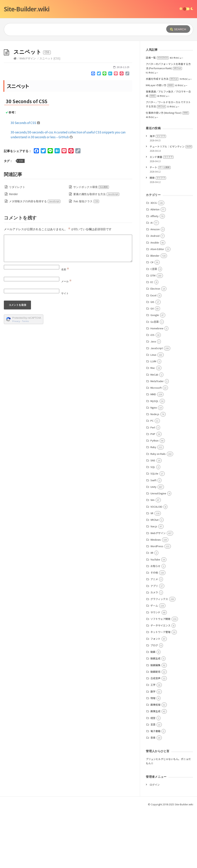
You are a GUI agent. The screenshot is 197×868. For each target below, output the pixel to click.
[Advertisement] (98, 70)
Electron (155, 346)
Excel (153, 353)
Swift (153, 538)
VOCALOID (156, 564)
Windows (156, 597)
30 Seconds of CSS (25, 180)
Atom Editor (157, 307)
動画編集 (155, 723)
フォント (155, 697)
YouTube (155, 617)
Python (154, 498)
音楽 (153, 795)
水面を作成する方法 (162, 137)
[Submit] (178, 29)
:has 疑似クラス (86, 259)
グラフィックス (159, 657)
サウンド (155, 670)
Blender (155, 313)
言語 (153, 782)
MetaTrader (157, 439)
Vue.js (154, 584)
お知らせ (155, 624)
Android (155, 294)
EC (152, 340)
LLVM (153, 419)
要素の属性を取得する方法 (96, 252)
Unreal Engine (158, 551)
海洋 (158, 194)
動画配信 (155, 729)
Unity (153, 545)
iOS (152, 393)
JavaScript (157, 406)
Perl (153, 485)
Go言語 (155, 380)
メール (66, 339)
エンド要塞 (162, 215)
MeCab (154, 432)
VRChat (154, 578)
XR (152, 611)
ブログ (154, 703)
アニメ (154, 637)
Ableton (155, 267)
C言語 (154, 327)
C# (152, 320)
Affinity (154, 274)
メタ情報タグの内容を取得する (35, 259)
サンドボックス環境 (91, 245)
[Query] (80, 29)
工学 (153, 743)
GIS (152, 360)
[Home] (15, 116)
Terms (25, 379)
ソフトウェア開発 (160, 677)
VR (152, 571)
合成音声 (155, 736)
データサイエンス (160, 683)
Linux (153, 413)
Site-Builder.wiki (27, 9)
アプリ (154, 644)
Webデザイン (28, 116)
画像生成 (155, 769)
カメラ (154, 650)
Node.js (155, 472)
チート (160, 225)
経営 (153, 776)
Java (153, 399)
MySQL (154, 459)
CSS (21, 219)
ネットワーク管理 (160, 690)
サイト (65, 351)
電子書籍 (155, 789)
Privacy (16, 379)
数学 (153, 749)
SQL (153, 525)
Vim (152, 558)
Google (155, 373)
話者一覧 (157, 115)
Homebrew (157, 386)
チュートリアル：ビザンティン (171, 204)
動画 (153, 710)
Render (13, 252)
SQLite (154, 531)
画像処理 (155, 762)
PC (152, 478)
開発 (158, 236)
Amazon (155, 287)
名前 (65, 327)
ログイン (155, 842)
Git (152, 366)
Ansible (155, 300)
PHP (153, 492)
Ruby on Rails (158, 512)
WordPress (157, 604)
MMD (153, 452)
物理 (153, 756)
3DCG (154, 261)
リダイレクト (17, 245)
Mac (153, 426)
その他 (154, 630)
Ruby (153, 505)
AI (152, 280)
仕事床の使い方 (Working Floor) (167, 171)
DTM (153, 333)
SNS (153, 518)
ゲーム (154, 663)
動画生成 (155, 716)
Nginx (154, 465)
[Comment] (68, 306)
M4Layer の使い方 (160, 143)
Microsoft (156, 445)
